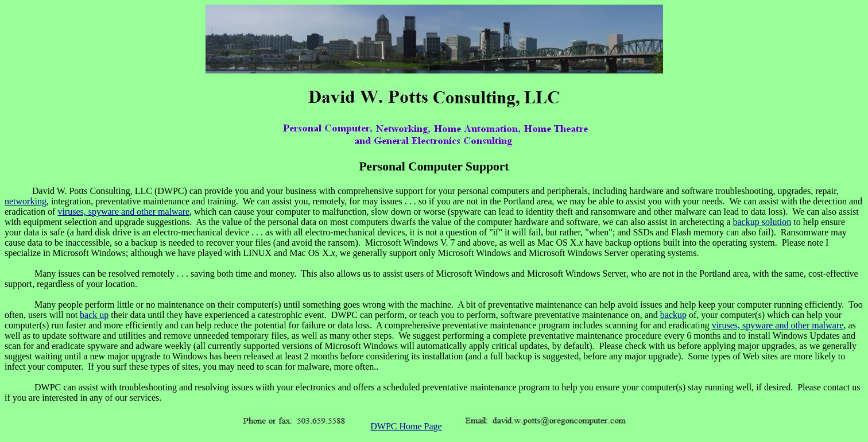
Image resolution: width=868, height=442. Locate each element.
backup (673, 315)
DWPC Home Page (406, 426)
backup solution (762, 222)
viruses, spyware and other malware (123, 212)
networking (26, 201)
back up (94, 315)
